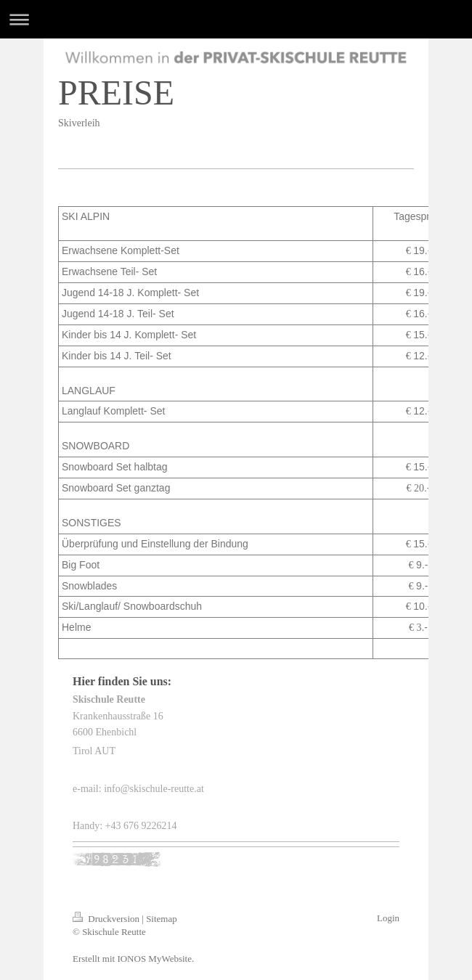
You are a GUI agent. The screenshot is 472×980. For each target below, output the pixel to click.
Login (388, 918)
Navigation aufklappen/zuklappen (236, 19)
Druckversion (107, 919)
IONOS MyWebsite (154, 959)
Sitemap (162, 919)
